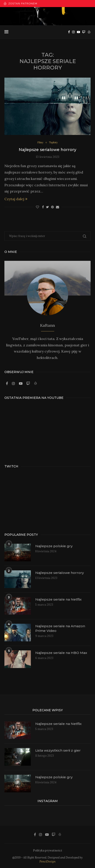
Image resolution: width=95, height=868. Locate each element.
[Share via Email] (58, 207)
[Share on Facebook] (43, 207)
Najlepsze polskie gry (54, 546)
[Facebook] (69, 32)
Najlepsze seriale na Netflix (58, 599)
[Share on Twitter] (47, 207)
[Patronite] (89, 32)
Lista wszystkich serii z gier (58, 750)
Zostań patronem (20, 3)
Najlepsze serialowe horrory (47, 150)
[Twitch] (84, 32)
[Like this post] (37, 207)
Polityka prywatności (47, 850)
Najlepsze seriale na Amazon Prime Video (60, 628)
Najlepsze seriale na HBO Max (61, 653)
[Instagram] (73, 32)
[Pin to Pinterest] (52, 207)
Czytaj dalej (16, 199)
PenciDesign (47, 861)
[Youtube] (78, 32)
